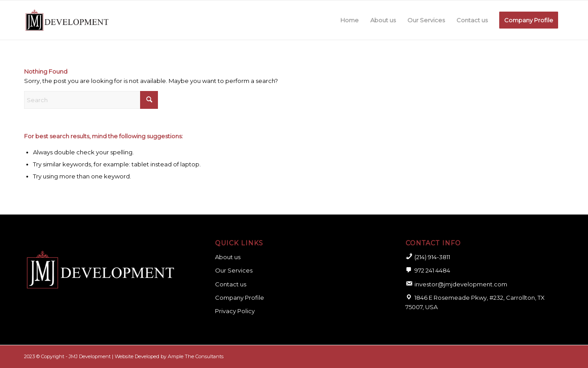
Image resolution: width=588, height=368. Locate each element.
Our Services (234, 270)
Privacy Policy (235, 311)
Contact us (231, 284)
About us (228, 257)
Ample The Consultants (196, 356)
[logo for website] (67, 20)
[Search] (91, 100)
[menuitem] (350, 20)
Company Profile (240, 298)
